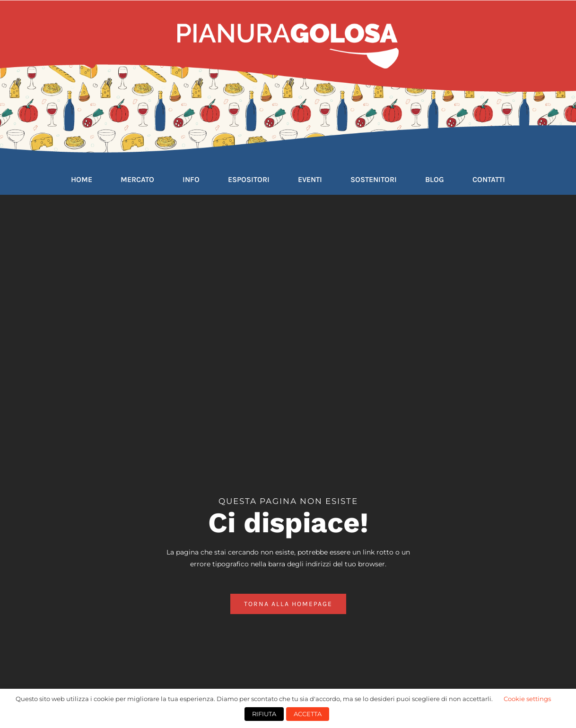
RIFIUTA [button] (264, 714)
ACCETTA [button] (308, 714)
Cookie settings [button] (527, 699)
